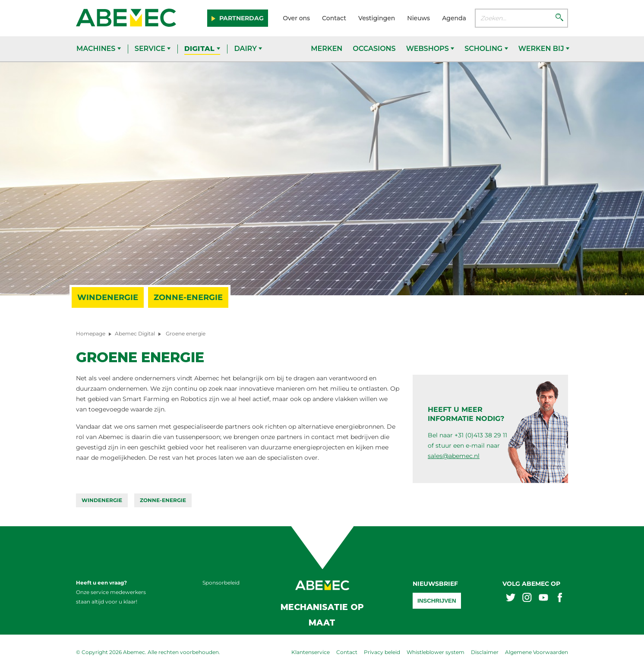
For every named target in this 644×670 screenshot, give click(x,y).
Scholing (486, 49)
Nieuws (418, 18)
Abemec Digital (135, 333)
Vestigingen (377, 18)
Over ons (296, 18)
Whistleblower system (436, 652)
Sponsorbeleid (221, 583)
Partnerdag (241, 18)
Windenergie (108, 297)
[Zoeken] (559, 18)
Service (153, 49)
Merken (327, 49)
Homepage (91, 333)
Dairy (248, 49)
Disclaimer (485, 652)
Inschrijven (437, 601)
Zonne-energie (188, 297)
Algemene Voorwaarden (537, 652)
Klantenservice (311, 652)
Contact (334, 18)
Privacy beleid (382, 652)
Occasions (374, 49)
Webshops (430, 49)
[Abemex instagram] (527, 599)
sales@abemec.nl (454, 456)
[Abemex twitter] (511, 599)
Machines (99, 49)
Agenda (454, 18)
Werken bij (544, 49)
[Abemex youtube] (543, 599)
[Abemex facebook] (560, 599)
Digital (202, 49)
